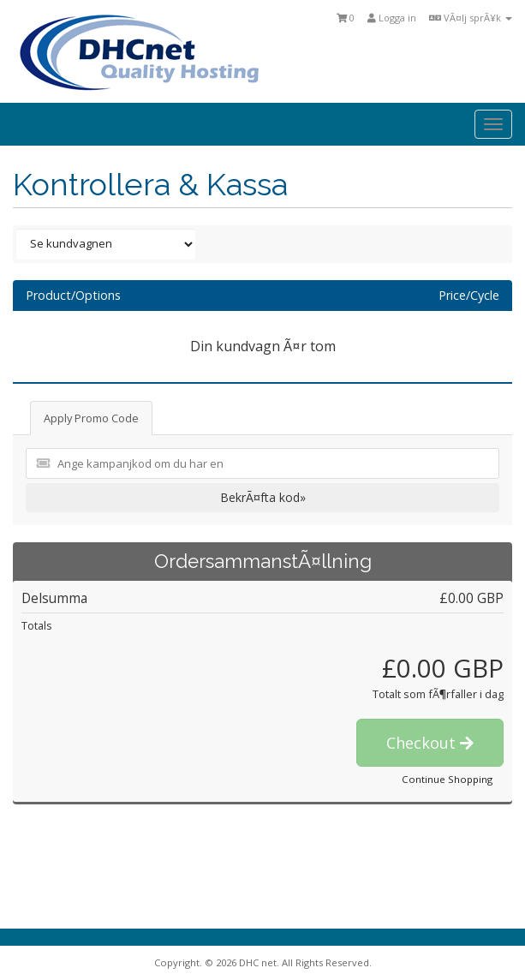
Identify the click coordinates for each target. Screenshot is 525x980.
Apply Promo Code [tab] (91, 418)
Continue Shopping (447, 779)
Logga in (392, 18)
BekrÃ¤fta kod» (263, 497)
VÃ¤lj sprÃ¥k (471, 18)
